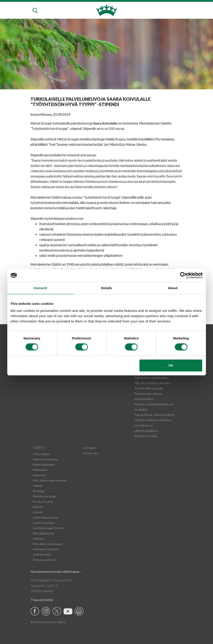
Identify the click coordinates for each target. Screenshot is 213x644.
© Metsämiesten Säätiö (48, 622)
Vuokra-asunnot (44, 523)
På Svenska (90, 453)
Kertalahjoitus (144, 399)
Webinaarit (40, 470)
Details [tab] (107, 288)
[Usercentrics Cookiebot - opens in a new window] (183, 275)
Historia (38, 539)
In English (90, 448)
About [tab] (173, 288)
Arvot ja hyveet (43, 502)
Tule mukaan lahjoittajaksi (151, 378)
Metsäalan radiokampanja (50, 480)
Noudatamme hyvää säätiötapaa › (56, 571)
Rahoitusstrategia (45, 496)
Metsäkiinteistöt (44, 533)
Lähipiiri (38, 512)
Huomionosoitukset (46, 549)
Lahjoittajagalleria (146, 431)
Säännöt (38, 507)
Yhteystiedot (41, 454)
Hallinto (38, 486)
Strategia (39, 491)
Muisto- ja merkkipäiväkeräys (154, 404)
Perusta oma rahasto (148, 394)
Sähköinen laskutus (46, 459)
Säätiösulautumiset (45, 517)
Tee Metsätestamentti (149, 388)
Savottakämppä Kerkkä (48, 528)
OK (171, 365)
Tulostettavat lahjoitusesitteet (154, 415)
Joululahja (141, 409)
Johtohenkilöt (42, 554)
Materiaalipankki (44, 464)
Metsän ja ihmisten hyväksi (152, 383)
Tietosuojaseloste (45, 560)
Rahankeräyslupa (146, 436)
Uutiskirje (39, 475)
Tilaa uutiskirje (42, 600)
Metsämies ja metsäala (48, 544)
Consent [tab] (40, 288)
